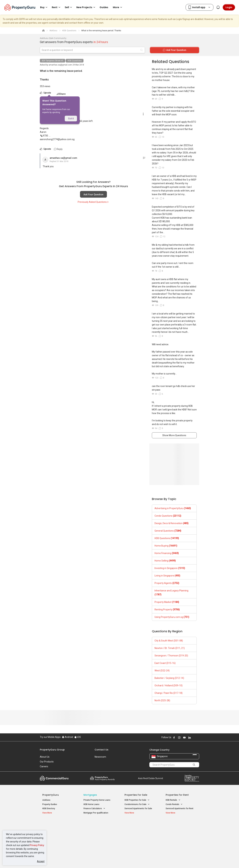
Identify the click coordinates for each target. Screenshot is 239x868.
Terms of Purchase (117, 860)
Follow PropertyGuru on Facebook (174, 738)
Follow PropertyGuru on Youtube (184, 738)
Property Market (167, 602)
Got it (71, 119)
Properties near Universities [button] (139, 833)
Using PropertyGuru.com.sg (172, 617)
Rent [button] (57, 7)
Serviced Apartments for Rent (179, 808)
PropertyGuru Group (52, 750)
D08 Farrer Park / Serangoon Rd (180, 841)
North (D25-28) (162, 700)
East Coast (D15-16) (165, 663)
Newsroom (100, 757)
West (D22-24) (162, 671)
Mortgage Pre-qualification (96, 813)
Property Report (192, 778)
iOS (78, 737)
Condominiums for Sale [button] (137, 804)
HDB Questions (75, 61)
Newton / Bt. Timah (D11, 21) (170, 648)
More (118, 7)
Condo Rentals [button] (174, 804)
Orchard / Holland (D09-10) (169, 685)
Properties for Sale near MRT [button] (99, 833)
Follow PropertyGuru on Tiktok (198, 738)
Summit (151, 778)
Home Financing (167, 553)
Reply (58, 149)
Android (67, 737)
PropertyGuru (51, 795)
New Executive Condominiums (56, 833)
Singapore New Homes (56, 824)
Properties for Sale (136, 795)
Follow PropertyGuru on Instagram (179, 738)
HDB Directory (49, 808)
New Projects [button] (86, 7)
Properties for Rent (177, 795)
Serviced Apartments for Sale (138, 808)
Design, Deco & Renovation (172, 523)
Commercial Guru (54, 778)
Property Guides (50, 804)
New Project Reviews (52, 837)
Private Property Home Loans (97, 800)
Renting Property (167, 610)
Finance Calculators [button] (94, 809)
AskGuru (46, 800)
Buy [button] (44, 7)
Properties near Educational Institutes (138, 826)
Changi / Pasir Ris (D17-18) (169, 693)
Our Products (47, 762)
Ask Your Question (93, 194)
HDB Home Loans (91, 804)
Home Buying (166, 546)
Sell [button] (69, 7)
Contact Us (101, 750)
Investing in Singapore (170, 568)
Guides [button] (104, 7)
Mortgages (90, 795)
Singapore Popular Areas (181, 824)
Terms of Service (76, 860)
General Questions (168, 531)
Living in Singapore (167, 576)
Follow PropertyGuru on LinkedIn (190, 738)
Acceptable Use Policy (51, 860)
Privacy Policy (37, 845)
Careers (44, 766)
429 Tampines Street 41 (53, 61)
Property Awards (102, 778)
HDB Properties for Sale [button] (137, 800)
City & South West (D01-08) (169, 641)
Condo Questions (168, 516)
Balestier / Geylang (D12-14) (169, 678)
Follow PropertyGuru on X (194, 738)
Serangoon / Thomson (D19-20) (171, 656)
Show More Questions (174, 435)
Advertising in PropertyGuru (173, 508)
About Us (45, 757)
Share (61, 94)
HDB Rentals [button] (173, 800)
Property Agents (167, 583)
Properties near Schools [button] (137, 837)
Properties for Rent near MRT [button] (99, 837)
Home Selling (165, 561)
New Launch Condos (52, 829)
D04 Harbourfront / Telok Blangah (181, 829)
